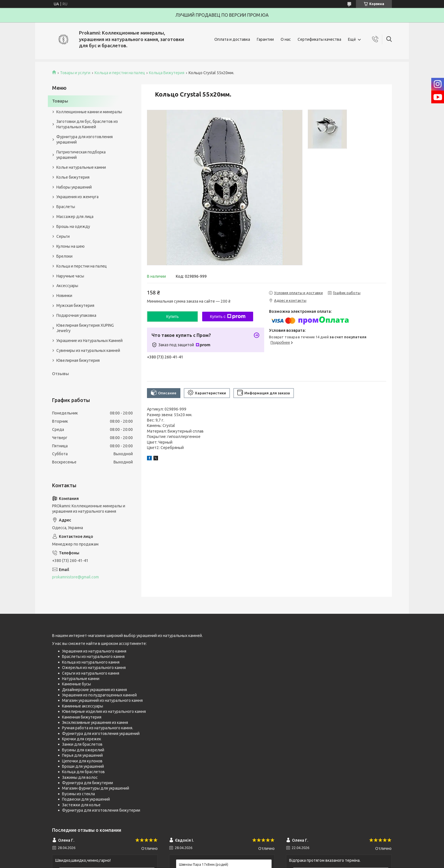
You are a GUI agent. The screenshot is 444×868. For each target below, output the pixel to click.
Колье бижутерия (73, 177)
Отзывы (60, 374)
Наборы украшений (74, 187)
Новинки (64, 296)
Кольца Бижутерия (167, 73)
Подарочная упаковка (76, 315)
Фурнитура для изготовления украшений (85, 139)
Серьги (63, 236)
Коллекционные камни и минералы (89, 112)
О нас (286, 39)
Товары (60, 101)
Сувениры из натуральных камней (88, 350)
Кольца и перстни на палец (120, 73)
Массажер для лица (75, 217)
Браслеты (66, 207)
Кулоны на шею (71, 246)
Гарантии (265, 39)
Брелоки (64, 256)
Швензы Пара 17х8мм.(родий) (204, 864)
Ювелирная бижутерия (78, 360)
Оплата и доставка (232, 39)
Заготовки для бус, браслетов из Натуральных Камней (87, 124)
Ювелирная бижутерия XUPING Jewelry (85, 328)
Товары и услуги (75, 73)
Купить (172, 317)
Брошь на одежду (73, 226)
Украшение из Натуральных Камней (89, 341)
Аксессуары (67, 286)
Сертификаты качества (319, 39)
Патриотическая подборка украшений (81, 155)
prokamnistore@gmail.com (75, 577)
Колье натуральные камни (81, 167)
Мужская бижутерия (75, 305)
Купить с (228, 317)
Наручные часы (70, 276)
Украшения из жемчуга (77, 197)
